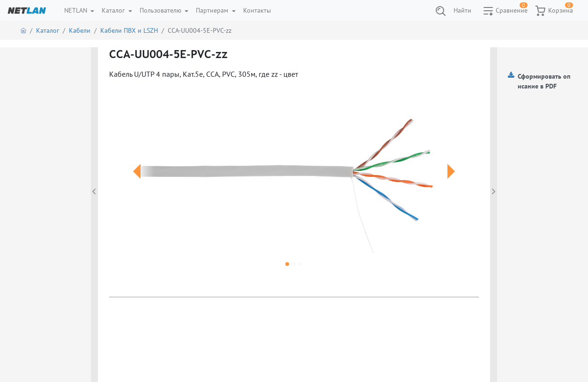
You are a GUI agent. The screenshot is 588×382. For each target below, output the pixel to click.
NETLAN (77, 10)
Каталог (114, 10)
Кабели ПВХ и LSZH (129, 30)
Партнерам (213, 10)
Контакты (257, 10)
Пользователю (161, 10)
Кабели (80, 30)
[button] (137, 183)
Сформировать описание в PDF (544, 81)
